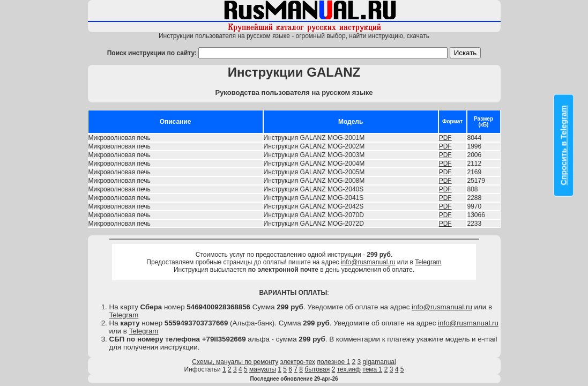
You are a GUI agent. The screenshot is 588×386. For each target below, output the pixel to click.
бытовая (317, 369)
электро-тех (298, 362)
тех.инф (349, 369)
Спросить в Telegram (564, 146)
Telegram (428, 262)
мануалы (263, 369)
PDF (445, 138)
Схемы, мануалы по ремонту (235, 362)
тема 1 (372, 369)
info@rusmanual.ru (368, 262)
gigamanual (379, 362)
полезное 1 (333, 362)
